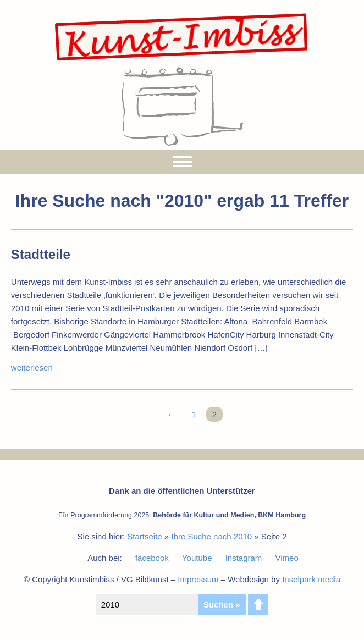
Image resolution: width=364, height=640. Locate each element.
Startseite (144, 536)
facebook (152, 558)
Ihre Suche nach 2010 (211, 536)
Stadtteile (41, 254)
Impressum (198, 579)
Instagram (244, 558)
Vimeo (287, 558)
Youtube (197, 558)
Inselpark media (311, 579)
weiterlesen (32, 368)
